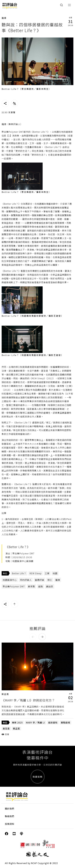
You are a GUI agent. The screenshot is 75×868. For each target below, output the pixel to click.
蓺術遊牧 (53, 722)
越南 (41, 586)
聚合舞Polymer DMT (14, 586)
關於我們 (10, 809)
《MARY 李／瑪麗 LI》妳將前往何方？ (28, 700)
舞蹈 (5, 573)
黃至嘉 (6, 728)
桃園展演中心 (10, 580)
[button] (33, 637)
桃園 (55, 573)
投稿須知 (10, 824)
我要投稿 (38, 777)
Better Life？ (19, 573)
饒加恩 (50, 586)
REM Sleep (36, 573)
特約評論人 (26, 580)
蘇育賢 (31, 586)
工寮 (47, 573)
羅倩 (4, 18)
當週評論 (39, 580)
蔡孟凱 (5, 694)
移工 (50, 580)
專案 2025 (17, 722)
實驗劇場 (65, 722)
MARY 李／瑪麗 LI (35, 722)
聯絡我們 (10, 816)
